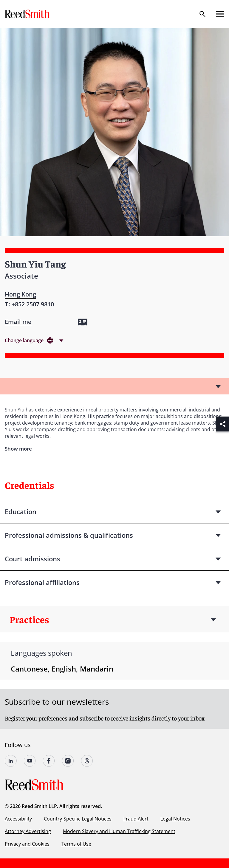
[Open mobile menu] (220, 14)
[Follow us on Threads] (87, 761)
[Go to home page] (28, 14)
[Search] (202, 14)
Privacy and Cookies (27, 844)
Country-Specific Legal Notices (78, 819)
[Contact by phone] (33, 304)
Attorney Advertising (28, 831)
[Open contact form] (18, 322)
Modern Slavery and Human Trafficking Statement (119, 831)
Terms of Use (76, 844)
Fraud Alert (136, 819)
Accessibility (18, 819)
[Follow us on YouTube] (30, 761)
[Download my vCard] (83, 322)
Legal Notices (175, 819)
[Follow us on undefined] (11, 761)
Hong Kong (20, 294)
